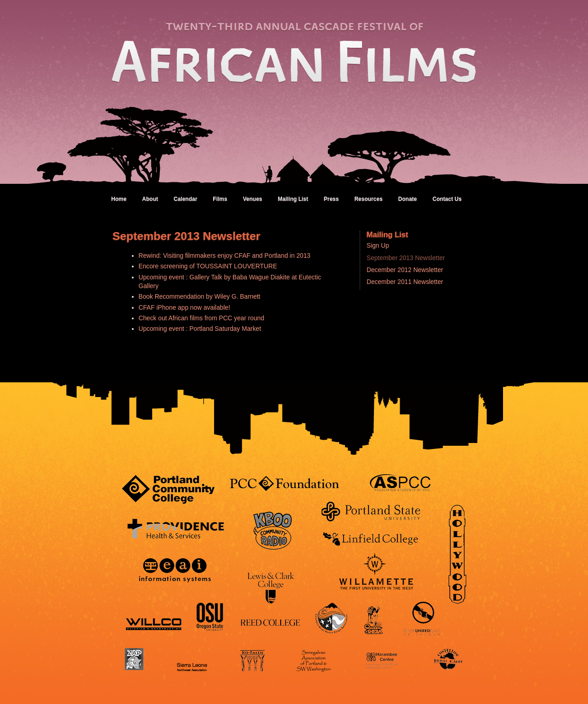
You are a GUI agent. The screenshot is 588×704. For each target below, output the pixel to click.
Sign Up (378, 246)
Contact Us (447, 199)
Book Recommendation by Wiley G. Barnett (200, 297)
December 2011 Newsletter (405, 282)
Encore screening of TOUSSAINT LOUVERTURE (208, 266)
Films (220, 199)
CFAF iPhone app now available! (185, 308)
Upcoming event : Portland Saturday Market (200, 329)
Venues (253, 199)
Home (119, 199)
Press (331, 199)
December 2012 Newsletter (405, 270)
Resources (368, 199)
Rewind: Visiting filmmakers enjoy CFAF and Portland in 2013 (225, 256)
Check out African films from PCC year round (202, 318)
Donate (408, 199)
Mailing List (293, 199)
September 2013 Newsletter (406, 258)
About (150, 199)
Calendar (185, 199)
